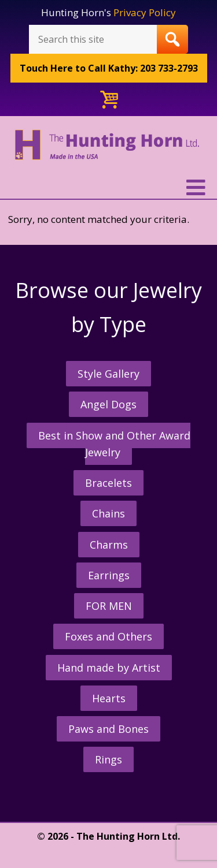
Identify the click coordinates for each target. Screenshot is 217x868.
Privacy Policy (145, 12)
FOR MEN (109, 606)
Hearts (109, 698)
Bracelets (108, 483)
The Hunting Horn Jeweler (108, 152)
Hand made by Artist (109, 668)
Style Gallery (108, 374)
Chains (108, 513)
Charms (109, 545)
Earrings (109, 575)
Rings (108, 759)
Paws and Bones (108, 729)
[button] (108, 188)
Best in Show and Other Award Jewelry (114, 444)
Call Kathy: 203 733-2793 (109, 68)
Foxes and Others (108, 636)
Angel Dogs (108, 404)
